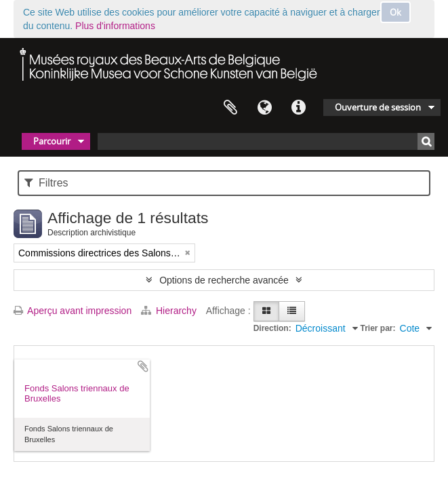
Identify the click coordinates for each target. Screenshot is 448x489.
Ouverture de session (378, 107)
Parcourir (52, 141)
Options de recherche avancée (224, 280)
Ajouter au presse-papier (143, 366)
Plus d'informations (115, 26)
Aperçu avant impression (73, 311)
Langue (264, 108)
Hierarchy (170, 311)
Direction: (272, 328)
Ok (395, 12)
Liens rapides (298, 108)
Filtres (46, 183)
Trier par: (378, 328)
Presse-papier (230, 108)
